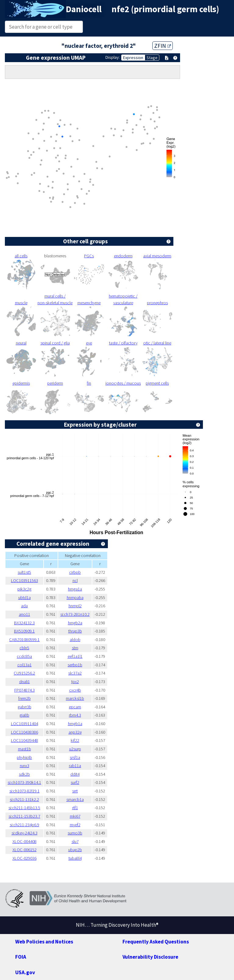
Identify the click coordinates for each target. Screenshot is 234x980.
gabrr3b (25, 707)
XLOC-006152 (25, 850)
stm (75, 648)
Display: (113, 57)
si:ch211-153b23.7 (24, 816)
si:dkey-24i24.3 (25, 833)
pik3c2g (24, 589)
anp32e (75, 732)
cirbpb (75, 572)
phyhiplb (24, 757)
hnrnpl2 (75, 606)
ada (24, 606)
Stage (152, 58)
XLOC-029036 (25, 858)
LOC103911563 (25, 580)
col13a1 (25, 665)
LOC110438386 (25, 732)
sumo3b (75, 833)
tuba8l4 (75, 858)
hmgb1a (75, 724)
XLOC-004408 (25, 841)
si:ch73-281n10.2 (75, 614)
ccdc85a (24, 656)
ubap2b (75, 850)
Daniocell (84, 9)
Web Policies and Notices (44, 942)
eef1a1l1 (75, 656)
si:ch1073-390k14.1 (24, 782)
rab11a (75, 766)
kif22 (75, 740)
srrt (75, 791)
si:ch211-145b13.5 (24, 808)
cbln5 (24, 648)
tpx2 (75, 682)
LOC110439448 (25, 740)
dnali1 (25, 682)
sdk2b (24, 774)
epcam (75, 707)
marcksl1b (75, 698)
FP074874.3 (25, 690)
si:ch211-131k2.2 (24, 799)
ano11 (25, 614)
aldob (75, 640)
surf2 (75, 782)
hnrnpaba (75, 598)
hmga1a (75, 589)
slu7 (75, 841)
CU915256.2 (24, 673)
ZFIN (163, 46)
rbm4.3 (75, 715)
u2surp (75, 749)
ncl (75, 580)
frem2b (25, 698)
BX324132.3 (24, 623)
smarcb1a (75, 799)
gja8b (24, 715)
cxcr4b (75, 690)
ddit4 (75, 774)
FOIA (21, 957)
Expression (133, 58)
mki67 (75, 816)
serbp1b (75, 665)
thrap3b (75, 631)
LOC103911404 (25, 724)
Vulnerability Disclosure (150, 957)
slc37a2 (75, 673)
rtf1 (75, 808)
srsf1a (75, 757)
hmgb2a (75, 623)
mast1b (25, 749)
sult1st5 (24, 572)
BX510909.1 (24, 631)
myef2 (75, 825)
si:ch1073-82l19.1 (25, 791)
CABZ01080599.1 (24, 640)
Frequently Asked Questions (156, 942)
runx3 (25, 766)
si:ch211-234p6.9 (25, 825)
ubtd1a (25, 598)
